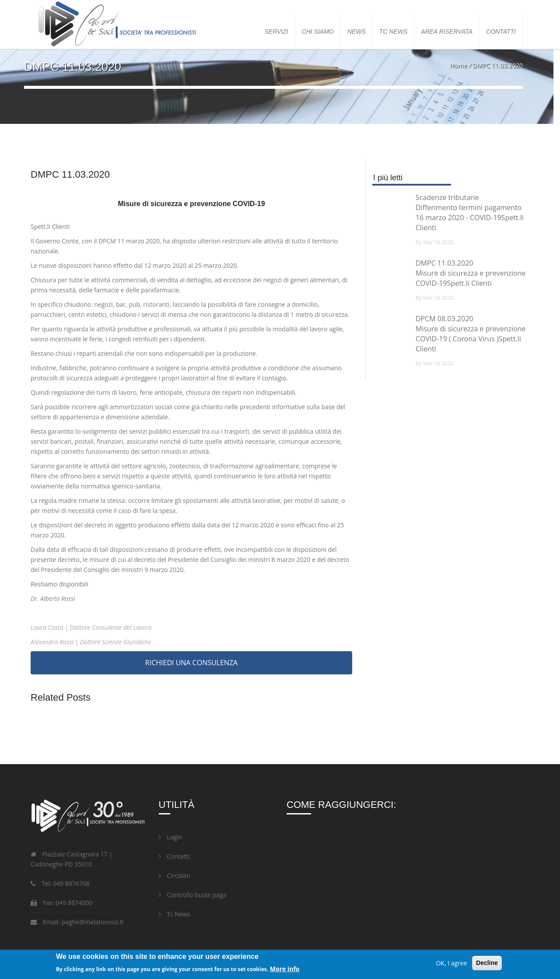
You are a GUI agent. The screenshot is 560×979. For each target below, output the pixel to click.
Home (458, 65)
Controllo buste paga (193, 895)
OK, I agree (451, 963)
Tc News (175, 914)
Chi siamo (318, 32)
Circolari (175, 875)
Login (171, 837)
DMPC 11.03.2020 (444, 263)
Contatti (501, 32)
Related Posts (61, 697)
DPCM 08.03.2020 (444, 319)
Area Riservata (447, 32)
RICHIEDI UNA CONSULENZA (191, 663)
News (357, 32)
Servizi (276, 32)
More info (285, 969)
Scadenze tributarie (447, 197)
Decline (487, 963)
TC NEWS (394, 32)
